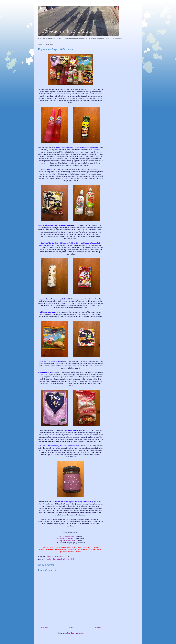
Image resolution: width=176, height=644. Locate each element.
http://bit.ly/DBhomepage (67, 536)
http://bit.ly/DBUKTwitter (68, 541)
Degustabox (48, 559)
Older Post (98, 628)
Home (71, 628)
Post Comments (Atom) (75, 633)
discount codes (58, 559)
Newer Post (44, 628)
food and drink (69, 559)
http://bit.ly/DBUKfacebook (66, 538)
